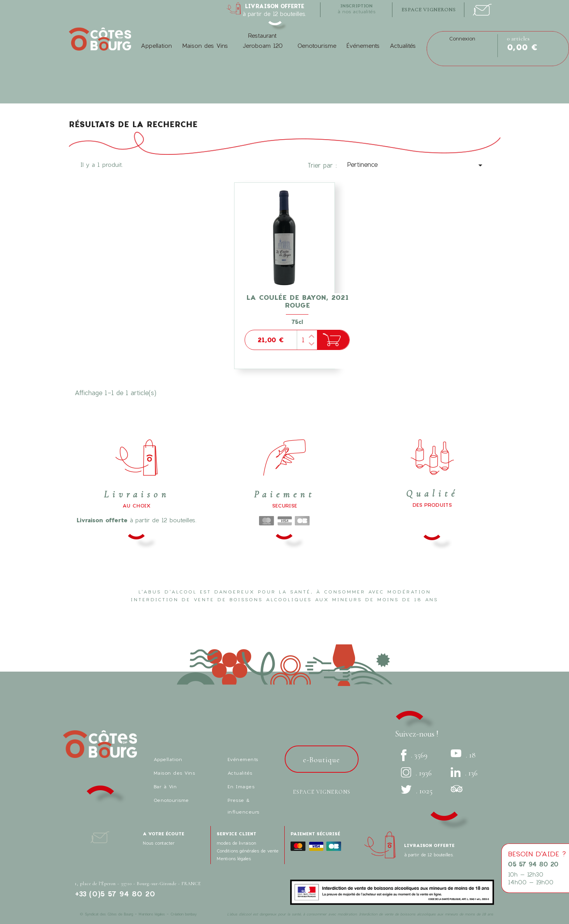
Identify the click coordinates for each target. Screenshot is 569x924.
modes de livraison (236, 843)
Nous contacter (159, 843)
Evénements (243, 759)
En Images (241, 786)
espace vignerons (429, 10)
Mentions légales (234, 858)
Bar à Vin (165, 786)
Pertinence (416, 165)
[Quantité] (307, 340)
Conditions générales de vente (248, 851)
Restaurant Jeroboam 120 (263, 40)
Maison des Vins (205, 45)
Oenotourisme (317, 45)
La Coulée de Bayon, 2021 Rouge (297, 301)
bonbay (191, 914)
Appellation (156, 45)
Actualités (403, 45)
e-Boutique (321, 760)
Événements (363, 45)
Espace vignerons (322, 792)
